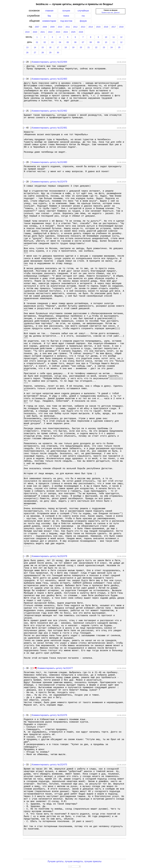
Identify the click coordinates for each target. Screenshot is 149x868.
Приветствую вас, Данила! (111, 13)
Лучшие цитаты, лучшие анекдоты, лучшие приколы (74, 861)
